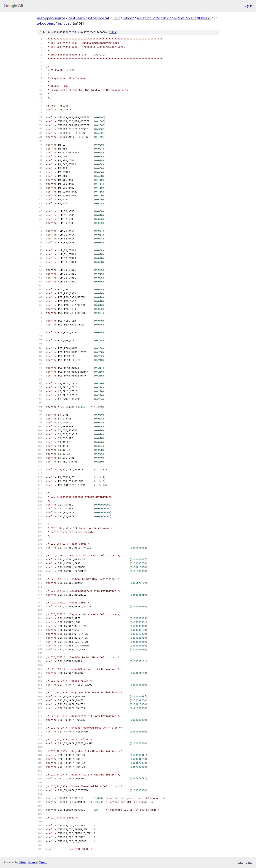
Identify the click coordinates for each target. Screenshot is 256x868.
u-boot (128, 18)
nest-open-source (51, 18)
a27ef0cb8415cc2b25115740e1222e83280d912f (174, 18)
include (64, 23)
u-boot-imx (46, 23)
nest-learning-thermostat (89, 18)
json (249, 862)
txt (240, 862)
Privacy (33, 862)
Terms (43, 862)
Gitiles (22, 862)
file (113, 32)
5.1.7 (116, 18)
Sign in (248, 6)
